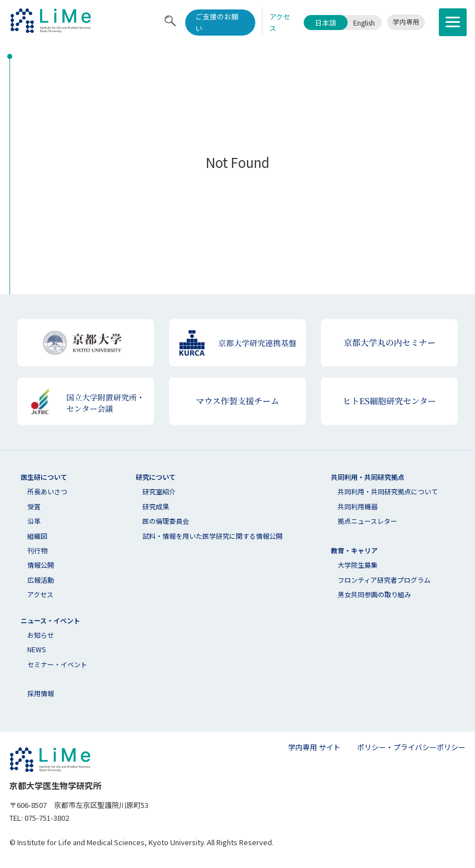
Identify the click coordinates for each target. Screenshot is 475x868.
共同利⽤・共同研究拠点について (388, 491)
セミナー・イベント (57, 664)
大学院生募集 (358, 565)
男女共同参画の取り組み (374, 594)
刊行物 (37, 550)
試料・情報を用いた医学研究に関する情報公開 (212, 536)
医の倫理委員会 (166, 521)
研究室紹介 (159, 491)
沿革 (34, 521)
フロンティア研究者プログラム (384, 580)
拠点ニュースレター (367, 521)
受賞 (34, 506)
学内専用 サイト (314, 747)
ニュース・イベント (50, 620)
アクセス (40, 594)
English (364, 23)
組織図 (37, 536)
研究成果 (156, 506)
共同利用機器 (358, 506)
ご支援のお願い (217, 22)
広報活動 (41, 580)
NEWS (36, 649)
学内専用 (406, 22)
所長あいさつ (47, 491)
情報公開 (41, 565)
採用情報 (41, 693)
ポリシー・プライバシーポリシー (411, 747)
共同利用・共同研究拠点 (368, 477)
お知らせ (41, 635)
